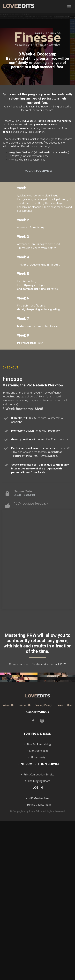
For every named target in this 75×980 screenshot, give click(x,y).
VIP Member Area (38, 938)
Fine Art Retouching (38, 884)
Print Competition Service (38, 914)
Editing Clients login (37, 944)
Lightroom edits (37, 890)
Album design (37, 896)
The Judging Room (38, 920)
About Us (9, 844)
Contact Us (24, 844)
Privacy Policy (43, 844)
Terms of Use (63, 844)
